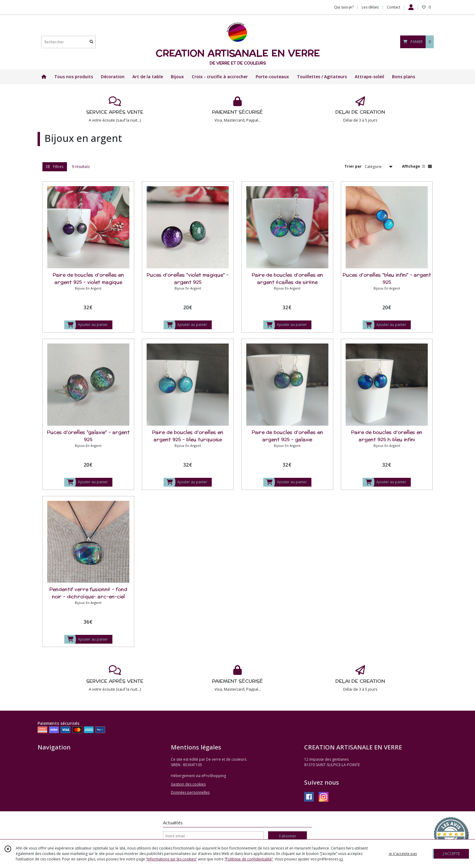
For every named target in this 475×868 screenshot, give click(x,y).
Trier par (353, 166)
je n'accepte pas (403, 854)
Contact (394, 7)
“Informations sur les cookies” (171, 859)
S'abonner (287, 836)
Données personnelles (190, 792)
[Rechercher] (91, 42)
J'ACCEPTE (451, 854)
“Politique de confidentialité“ (249, 859)
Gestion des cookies (188, 784)
